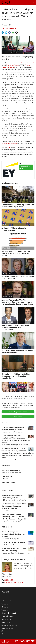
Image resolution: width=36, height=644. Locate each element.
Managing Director (8, 483)
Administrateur (7, 477)
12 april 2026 (6, 225)
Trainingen (5, 604)
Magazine (5, 607)
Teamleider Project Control (11, 471)
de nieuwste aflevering (9, 144)
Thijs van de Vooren (13, 65)
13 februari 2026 (7, 322)
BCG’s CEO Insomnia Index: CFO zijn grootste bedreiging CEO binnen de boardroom (16, 253)
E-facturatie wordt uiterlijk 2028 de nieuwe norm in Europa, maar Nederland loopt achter (14, 506)
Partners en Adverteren (9, 595)
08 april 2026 (6, 248)
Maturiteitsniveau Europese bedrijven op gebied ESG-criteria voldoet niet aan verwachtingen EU (14, 517)
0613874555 (9, 580)
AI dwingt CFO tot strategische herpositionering (14, 229)
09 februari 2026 (7, 347)
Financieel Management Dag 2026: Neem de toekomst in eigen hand (18, 206)
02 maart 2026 (7, 297)
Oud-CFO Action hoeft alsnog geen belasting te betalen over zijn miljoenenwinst (15, 327)
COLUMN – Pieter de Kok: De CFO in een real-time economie (17, 352)
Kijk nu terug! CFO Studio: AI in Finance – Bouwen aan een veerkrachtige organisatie (18, 376)
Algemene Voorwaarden (9, 625)
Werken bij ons (6, 619)
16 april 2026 (6, 201)
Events (4, 598)
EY (20, 163)
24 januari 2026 (7, 371)
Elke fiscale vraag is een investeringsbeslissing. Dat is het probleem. (13, 534)
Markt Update (7, 491)
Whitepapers (7, 527)
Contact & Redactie (8, 616)
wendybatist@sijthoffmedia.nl (14, 582)
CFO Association (7, 601)
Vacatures (6, 465)
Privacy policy (6, 622)
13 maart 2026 (7, 273)
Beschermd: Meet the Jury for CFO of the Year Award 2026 (18, 278)
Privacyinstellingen (7, 628)
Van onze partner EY (9, 29)
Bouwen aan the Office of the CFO (13, 542)
